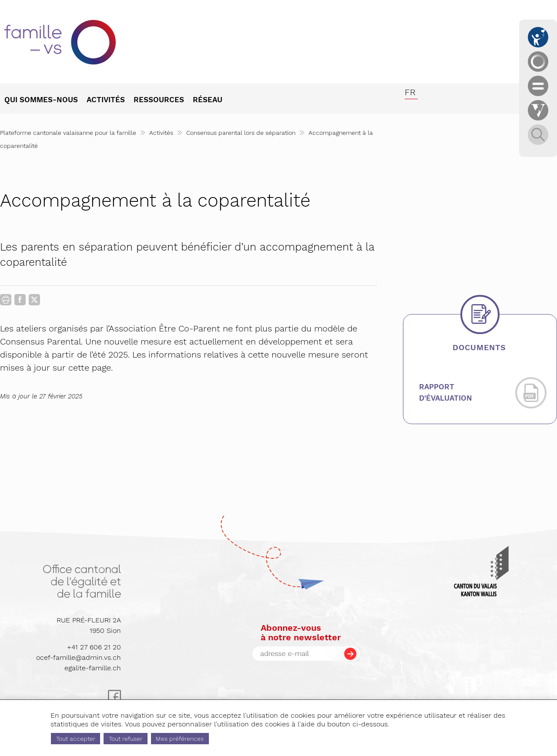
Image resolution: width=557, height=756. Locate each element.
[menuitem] (45, 100)
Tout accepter (76, 739)
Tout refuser (126, 739)
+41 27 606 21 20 (94, 647)
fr (410, 92)
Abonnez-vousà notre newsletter (301, 632)
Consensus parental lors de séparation (241, 133)
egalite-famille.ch (93, 668)
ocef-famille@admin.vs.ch (79, 657)
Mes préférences (180, 739)
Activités (161, 133)
